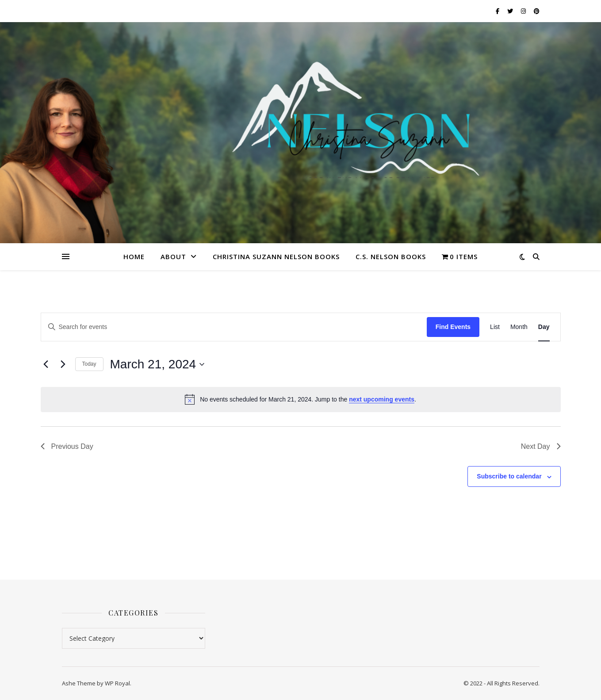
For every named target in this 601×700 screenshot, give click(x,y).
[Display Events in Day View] (544, 327)
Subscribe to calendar (509, 476)
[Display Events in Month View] (519, 327)
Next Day (541, 446)
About (173, 256)
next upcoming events (382, 399)
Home (134, 256)
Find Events (453, 327)
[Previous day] (46, 364)
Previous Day (67, 446)
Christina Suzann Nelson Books (276, 256)
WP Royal (117, 683)
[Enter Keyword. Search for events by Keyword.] (234, 327)
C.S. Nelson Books (391, 256)
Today (89, 364)
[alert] (301, 399)
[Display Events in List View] (495, 327)
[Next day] (63, 364)
